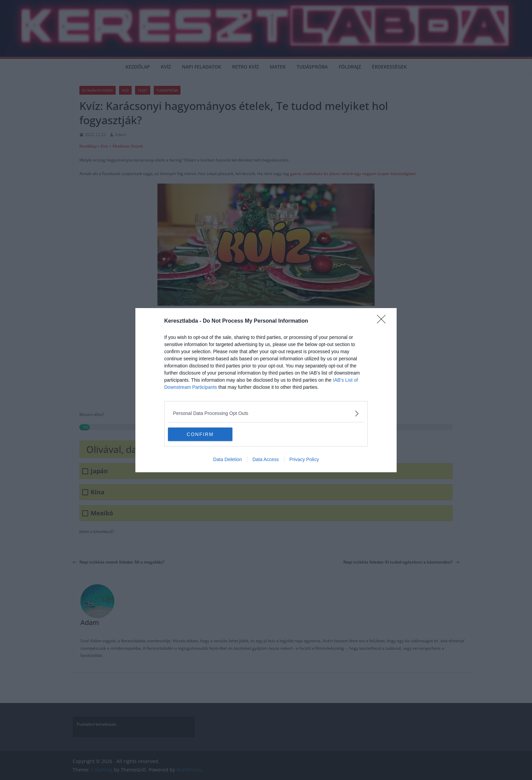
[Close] (383, 321)
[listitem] (266, 413)
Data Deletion (227, 459)
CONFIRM (200, 434)
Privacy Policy (304, 459)
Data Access (266, 459)
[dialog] (266, 390)
